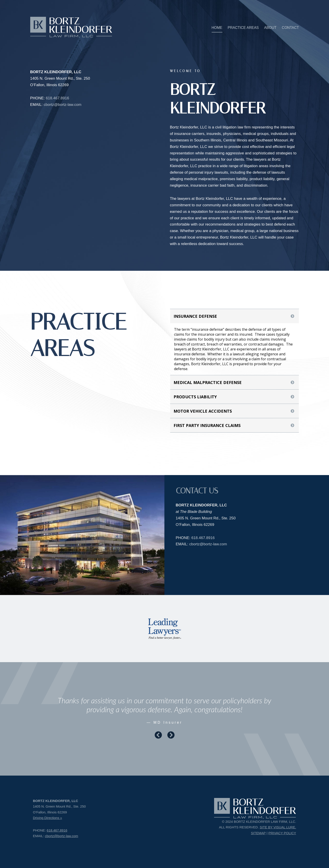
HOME (217, 28)
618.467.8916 (57, 98)
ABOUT (270, 28)
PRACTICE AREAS (243, 28)
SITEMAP (258, 833)
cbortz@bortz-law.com (62, 105)
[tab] (234, 316)
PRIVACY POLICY (282, 833)
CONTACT (290, 28)
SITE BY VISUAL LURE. (278, 827)
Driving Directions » (47, 818)
